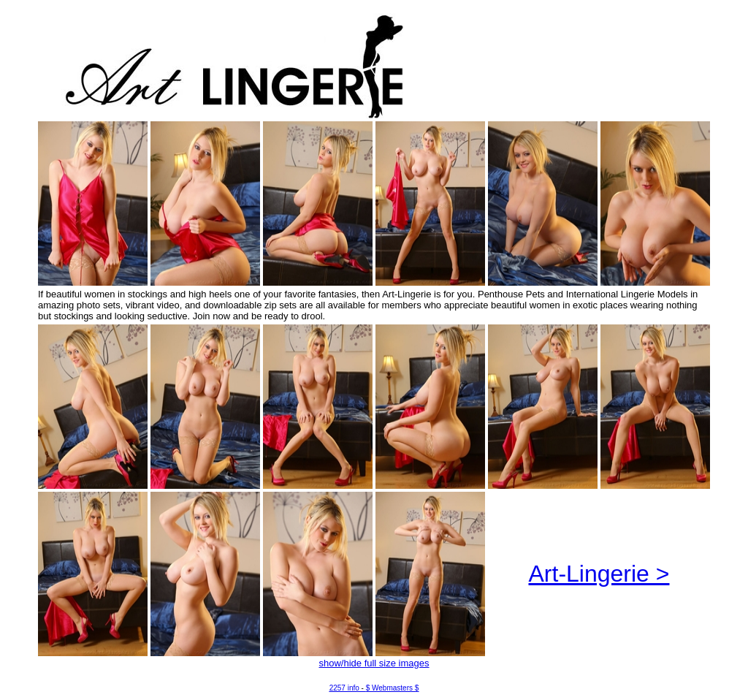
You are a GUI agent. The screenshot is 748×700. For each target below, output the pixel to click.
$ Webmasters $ (393, 688)
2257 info (344, 688)
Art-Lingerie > (599, 574)
